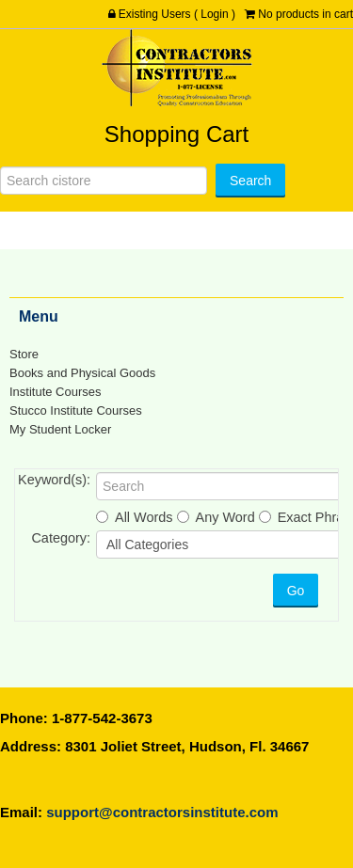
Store (24, 354)
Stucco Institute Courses (76, 410)
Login (214, 14)
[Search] (104, 181)
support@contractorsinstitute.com (162, 812)
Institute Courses (55, 392)
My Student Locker (60, 429)
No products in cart (305, 14)
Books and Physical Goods (82, 373)
